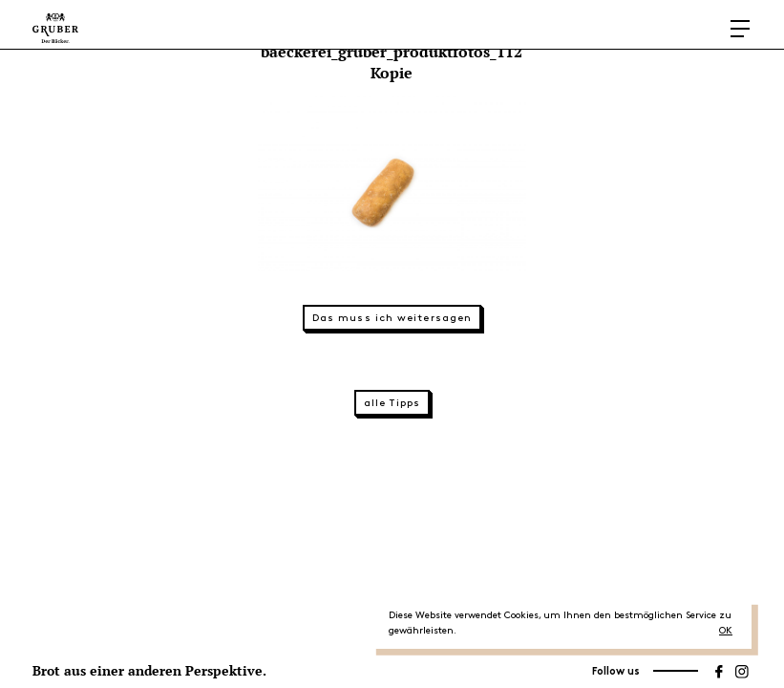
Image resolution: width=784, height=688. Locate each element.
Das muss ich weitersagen (392, 318)
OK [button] (726, 631)
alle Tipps (392, 403)
